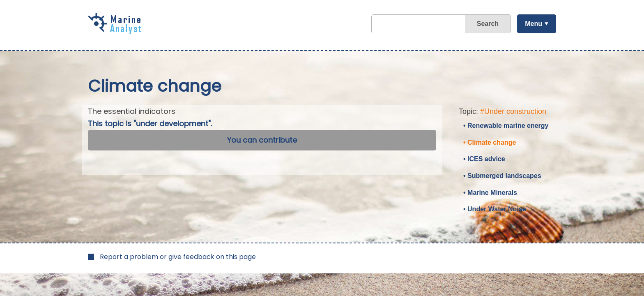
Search (488, 24)
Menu (534, 24)
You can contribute (262, 140)
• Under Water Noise (495, 209)
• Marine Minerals (490, 193)
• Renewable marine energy (506, 126)
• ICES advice (484, 159)
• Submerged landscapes (502, 176)
